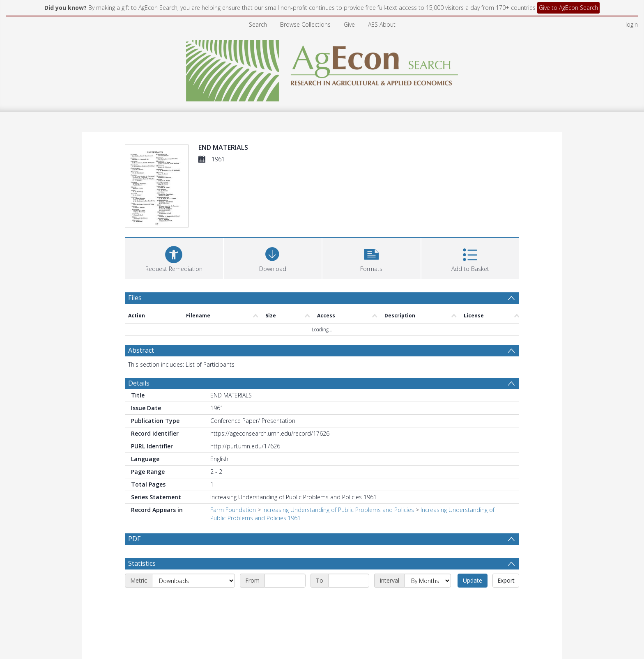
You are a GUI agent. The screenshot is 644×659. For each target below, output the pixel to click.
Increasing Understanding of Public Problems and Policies (338, 510)
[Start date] (285, 581)
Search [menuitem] (258, 24)
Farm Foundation (233, 510)
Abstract (141, 350)
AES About (382, 24)
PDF (134, 539)
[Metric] (193, 581)
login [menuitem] (632, 24)
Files (135, 298)
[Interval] (428, 581)
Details (139, 383)
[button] (371, 258)
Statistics (142, 563)
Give (349, 24)
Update (473, 580)
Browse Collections (305, 24)
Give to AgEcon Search (568, 8)
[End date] (349, 581)
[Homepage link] (322, 68)
